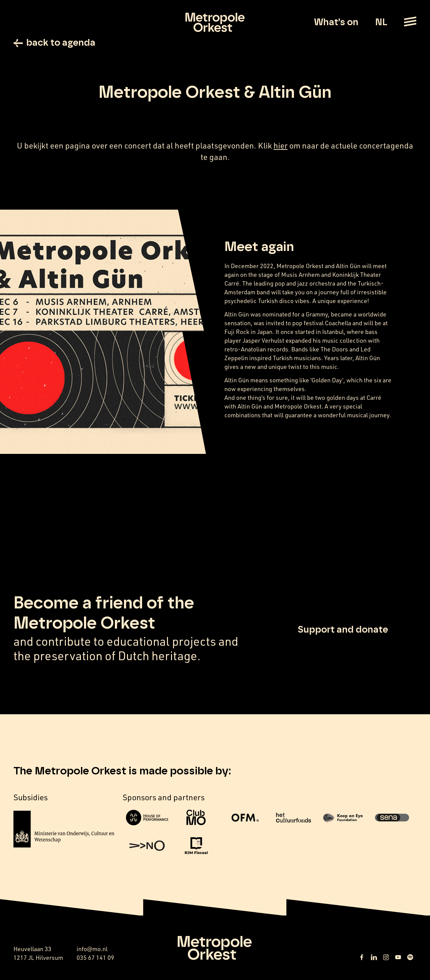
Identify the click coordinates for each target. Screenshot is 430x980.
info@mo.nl (92, 949)
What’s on (336, 23)
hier (281, 145)
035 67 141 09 (95, 957)
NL (381, 23)
